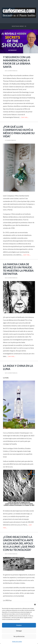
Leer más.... (25, 117)
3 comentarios (10, 140)
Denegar (19, 631)
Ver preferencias (19, 636)
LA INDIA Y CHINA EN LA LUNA (18, 367)
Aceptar (19, 625)
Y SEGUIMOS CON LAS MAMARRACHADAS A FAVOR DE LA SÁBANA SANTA (17, 62)
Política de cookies (17, 642)
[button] (35, 605)
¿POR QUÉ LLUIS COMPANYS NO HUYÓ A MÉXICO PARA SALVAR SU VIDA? (19, 132)
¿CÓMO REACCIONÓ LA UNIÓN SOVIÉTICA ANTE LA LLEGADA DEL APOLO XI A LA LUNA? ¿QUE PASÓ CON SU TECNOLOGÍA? (19, 543)
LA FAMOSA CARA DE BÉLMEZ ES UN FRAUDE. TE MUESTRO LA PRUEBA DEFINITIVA (18, 269)
